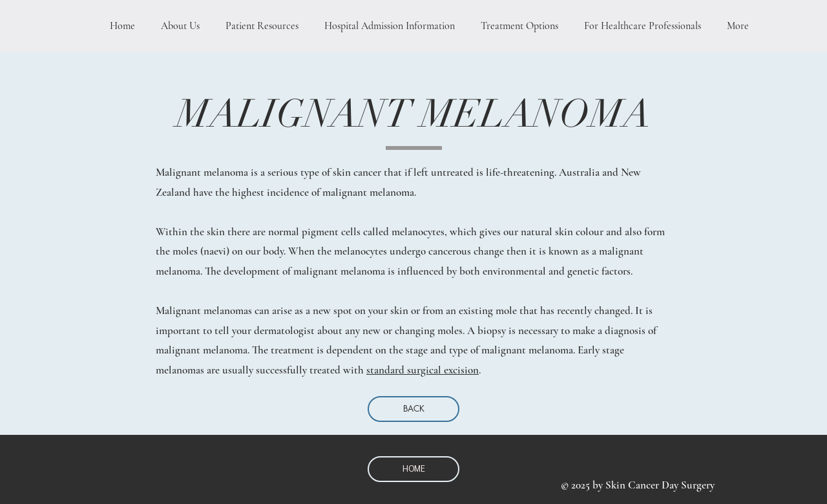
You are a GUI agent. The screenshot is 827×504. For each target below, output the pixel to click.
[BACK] (413, 409)
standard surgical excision (423, 370)
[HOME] (413, 469)
